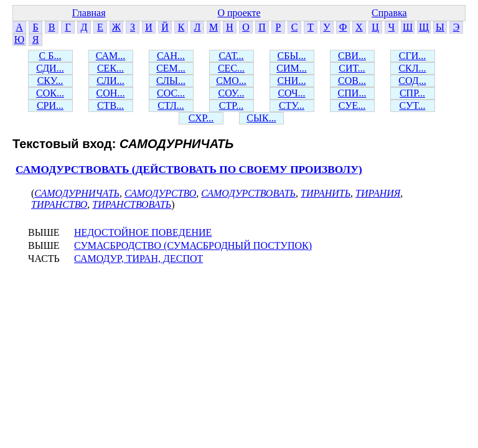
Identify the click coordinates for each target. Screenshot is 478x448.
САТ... (231, 56)
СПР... (412, 93)
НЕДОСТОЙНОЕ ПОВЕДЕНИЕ (143, 232)
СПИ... (352, 93)
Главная (89, 13)
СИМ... (291, 68)
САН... (171, 56)
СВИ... (352, 56)
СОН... (111, 93)
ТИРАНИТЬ (326, 193)
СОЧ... (291, 93)
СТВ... (110, 105)
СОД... (412, 81)
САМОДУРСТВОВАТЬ (248, 193)
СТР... (231, 105)
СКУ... (50, 81)
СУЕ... (352, 105)
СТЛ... (171, 105)
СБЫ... (292, 56)
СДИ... (50, 68)
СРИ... (50, 105)
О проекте (239, 13)
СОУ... (231, 93)
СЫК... (261, 118)
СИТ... (352, 68)
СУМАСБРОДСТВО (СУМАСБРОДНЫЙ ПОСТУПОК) (193, 245)
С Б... (50, 56)
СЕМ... (171, 68)
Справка (389, 13)
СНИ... (292, 81)
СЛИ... (110, 81)
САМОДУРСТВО (160, 193)
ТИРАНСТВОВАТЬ (132, 204)
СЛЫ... (171, 81)
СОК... (50, 93)
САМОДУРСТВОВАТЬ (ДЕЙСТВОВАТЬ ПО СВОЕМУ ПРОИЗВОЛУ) (189, 170)
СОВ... (352, 81)
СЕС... (231, 68)
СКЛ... (412, 68)
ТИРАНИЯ (378, 193)
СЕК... (110, 68)
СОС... (171, 93)
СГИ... (412, 56)
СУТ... (413, 105)
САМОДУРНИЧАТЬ (77, 193)
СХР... (201, 118)
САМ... (111, 56)
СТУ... (292, 105)
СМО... (231, 81)
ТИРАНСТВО (59, 204)
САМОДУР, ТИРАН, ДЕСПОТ (138, 259)
